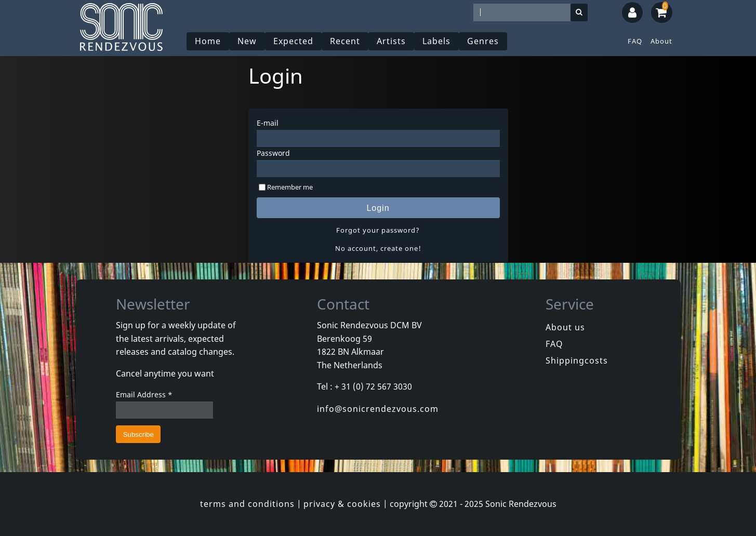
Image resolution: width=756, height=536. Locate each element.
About (661, 41)
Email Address (144, 394)
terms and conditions (247, 504)
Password (273, 153)
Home (208, 41)
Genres (483, 41)
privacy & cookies (342, 504)
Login (378, 208)
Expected (293, 41)
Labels (436, 41)
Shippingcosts (577, 360)
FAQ (635, 41)
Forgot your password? (378, 230)
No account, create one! (378, 248)
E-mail (268, 123)
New (247, 41)
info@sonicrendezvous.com (378, 409)
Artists (391, 41)
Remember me (290, 187)
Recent (345, 41)
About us (565, 327)
